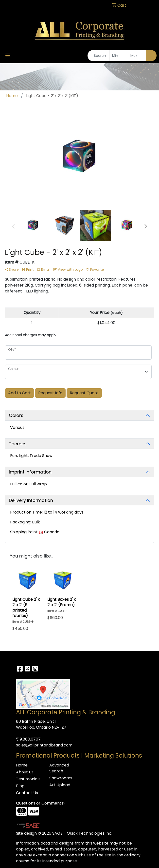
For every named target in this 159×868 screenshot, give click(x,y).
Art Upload (60, 785)
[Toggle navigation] (8, 56)
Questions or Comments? (41, 803)
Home (22, 765)
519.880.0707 (28, 739)
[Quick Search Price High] (137, 56)
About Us (25, 772)
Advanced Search (59, 768)
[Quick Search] (99, 56)
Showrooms (61, 778)
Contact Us (27, 793)
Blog (20, 786)
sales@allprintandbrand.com (44, 745)
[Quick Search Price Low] (119, 56)
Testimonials (28, 779)
